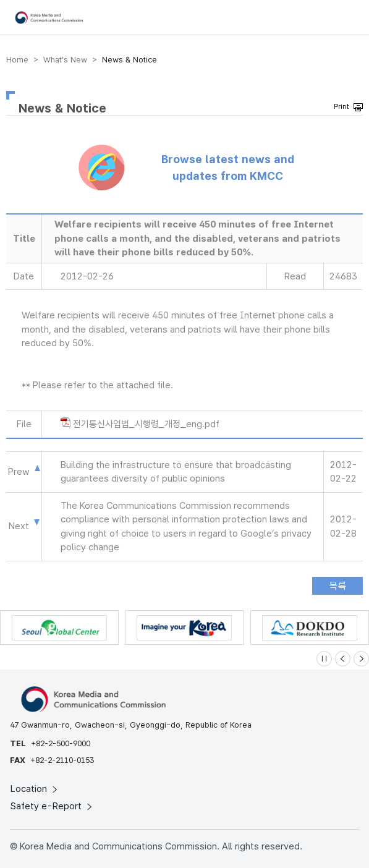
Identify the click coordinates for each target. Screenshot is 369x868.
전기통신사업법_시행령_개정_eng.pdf (146, 424)
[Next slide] (361, 659)
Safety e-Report (52, 806)
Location (35, 789)
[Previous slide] (343, 659)
